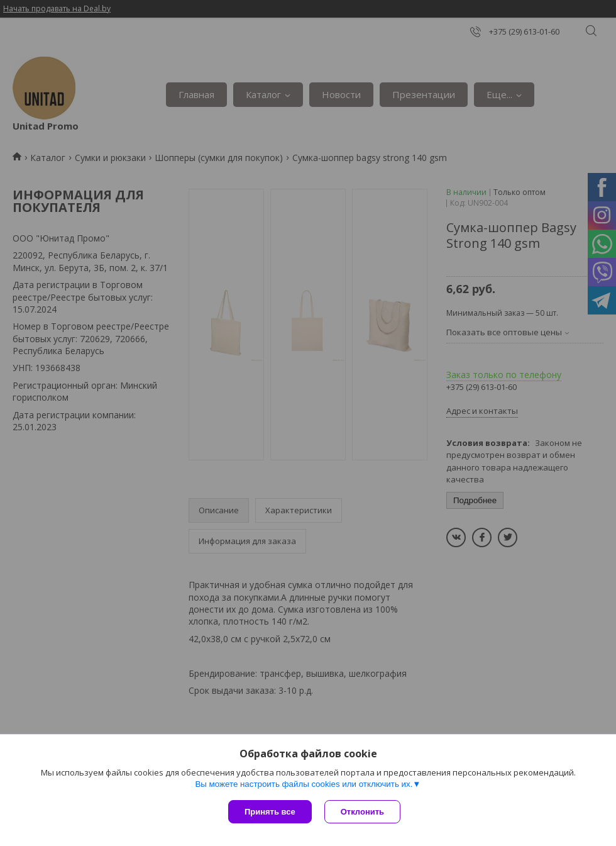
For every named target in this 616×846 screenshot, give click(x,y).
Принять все (270, 812)
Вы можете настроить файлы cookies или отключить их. (304, 784)
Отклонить (362, 812)
